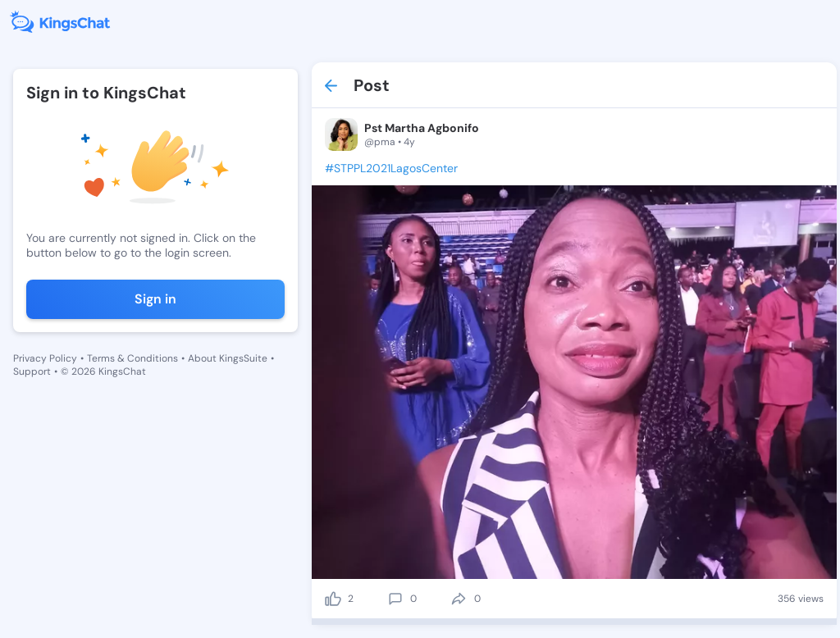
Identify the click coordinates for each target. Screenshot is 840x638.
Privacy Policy (45, 358)
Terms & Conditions (132, 358)
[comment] (395, 599)
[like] (333, 599)
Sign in (155, 299)
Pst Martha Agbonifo (422, 128)
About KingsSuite (228, 358)
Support (32, 371)
